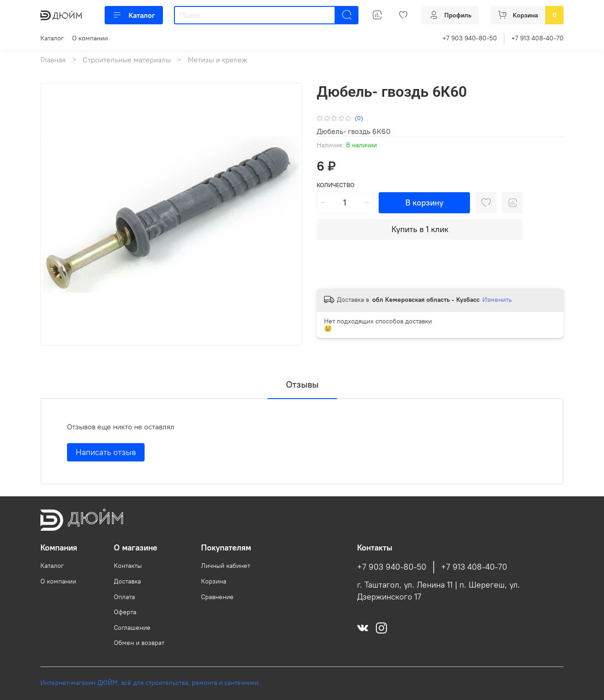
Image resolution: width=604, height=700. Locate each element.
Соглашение (132, 628)
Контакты (128, 566)
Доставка (127, 581)
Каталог (134, 15)
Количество (336, 185)
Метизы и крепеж (218, 60)
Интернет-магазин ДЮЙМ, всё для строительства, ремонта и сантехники (149, 683)
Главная (53, 60)
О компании (90, 38)
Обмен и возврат (139, 643)
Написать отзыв (106, 452)
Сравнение (217, 597)
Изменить (497, 300)
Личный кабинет (226, 566)
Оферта (125, 612)
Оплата (124, 597)
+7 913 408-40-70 (537, 38)
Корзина (214, 581)
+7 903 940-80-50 (470, 38)
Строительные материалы (127, 60)
